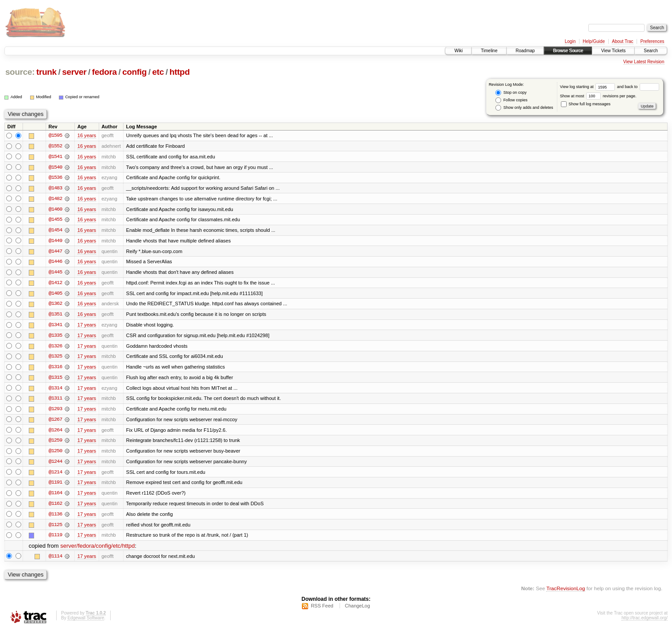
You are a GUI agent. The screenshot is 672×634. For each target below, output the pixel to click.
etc (158, 72)
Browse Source (568, 51)
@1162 (55, 507)
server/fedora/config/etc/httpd (97, 550)
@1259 (55, 443)
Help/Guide (594, 41)
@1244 (55, 465)
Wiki (458, 51)
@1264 (55, 433)
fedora (104, 72)
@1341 (55, 327)
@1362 (55, 305)
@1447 (55, 252)
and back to (638, 87)
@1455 (55, 220)
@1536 (55, 178)
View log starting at (589, 87)
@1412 (55, 284)
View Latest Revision (644, 62)
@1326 (55, 348)
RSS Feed (322, 610)
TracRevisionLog (566, 592)
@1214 (55, 475)
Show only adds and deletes (524, 108)
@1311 (55, 401)
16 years (87, 135)
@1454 (55, 231)
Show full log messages (586, 104)
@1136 (55, 518)
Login (570, 41)
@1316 (55, 369)
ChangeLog (357, 610)
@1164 (55, 496)
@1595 (55, 135)
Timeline (489, 51)
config (134, 72)
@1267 (55, 422)
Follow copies (511, 100)
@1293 (55, 411)
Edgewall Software (86, 622)
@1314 (55, 390)
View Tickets (613, 51)
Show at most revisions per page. (598, 96)
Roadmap (525, 51)
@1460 (55, 210)
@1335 (55, 337)
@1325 (55, 358)
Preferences (653, 41)
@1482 (55, 199)
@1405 (55, 295)
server (74, 72)
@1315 (55, 380)
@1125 (55, 528)
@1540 (55, 167)
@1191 (55, 486)
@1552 (55, 146)
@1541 (55, 157)
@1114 (55, 560)
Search (651, 51)
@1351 (55, 316)
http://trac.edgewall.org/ (645, 622)
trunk (46, 72)
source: (20, 72)
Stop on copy (511, 93)
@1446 (55, 263)
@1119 (55, 539)
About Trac (622, 41)
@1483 (55, 188)
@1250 (55, 454)
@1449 (55, 242)
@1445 (55, 273)
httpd (180, 72)
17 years (87, 327)
